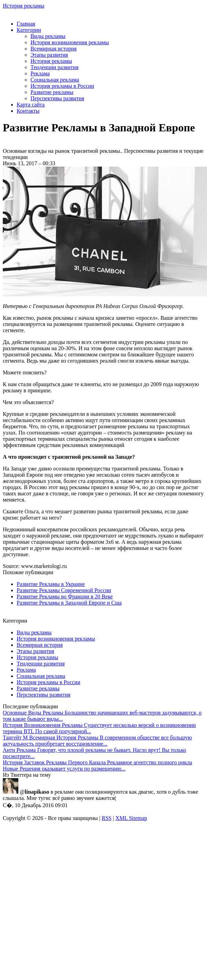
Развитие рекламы (52, 92)
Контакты (28, 111)
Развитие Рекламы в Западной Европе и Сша (69, 603)
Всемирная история (53, 49)
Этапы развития (49, 55)
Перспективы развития (57, 98)
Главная (26, 24)
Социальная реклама (55, 80)
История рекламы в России (62, 86)
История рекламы (24, 6)
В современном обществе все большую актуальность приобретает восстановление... (97, 741)
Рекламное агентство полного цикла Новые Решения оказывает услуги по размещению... (97, 766)
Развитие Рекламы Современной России (64, 590)
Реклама (40, 73)
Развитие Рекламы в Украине (51, 584)
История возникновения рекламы (70, 42)
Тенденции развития (55, 67)
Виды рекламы (48, 36)
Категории (29, 30)
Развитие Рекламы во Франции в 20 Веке (65, 596)
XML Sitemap (131, 818)
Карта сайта (31, 105)
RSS (107, 818)
